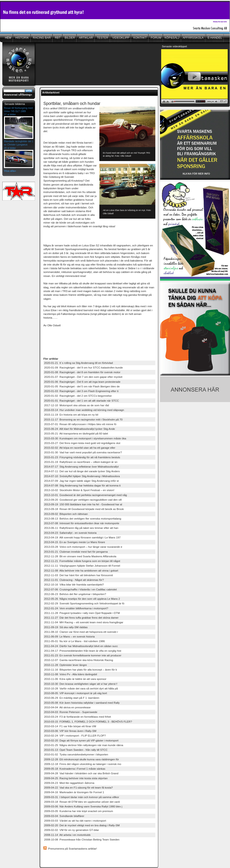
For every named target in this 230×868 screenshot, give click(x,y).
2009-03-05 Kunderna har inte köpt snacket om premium (78, 811)
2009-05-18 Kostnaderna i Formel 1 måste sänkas (75, 769)
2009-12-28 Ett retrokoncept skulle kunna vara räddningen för (82, 759)
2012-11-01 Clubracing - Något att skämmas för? (74, 580)
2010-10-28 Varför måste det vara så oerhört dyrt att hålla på (81, 688)
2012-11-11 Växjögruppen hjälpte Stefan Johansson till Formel (82, 566)
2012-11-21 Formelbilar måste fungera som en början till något (82, 561)
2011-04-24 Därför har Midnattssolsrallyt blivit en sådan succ (81, 646)
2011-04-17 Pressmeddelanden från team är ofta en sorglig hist (83, 651)
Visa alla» (10, 171)
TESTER (102, 38)
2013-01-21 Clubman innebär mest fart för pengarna (76, 552)
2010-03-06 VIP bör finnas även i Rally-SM (70, 731)
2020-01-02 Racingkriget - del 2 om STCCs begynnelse (78, 396)
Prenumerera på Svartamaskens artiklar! (72, 849)
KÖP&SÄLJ (172, 38)
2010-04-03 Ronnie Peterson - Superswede (71, 712)
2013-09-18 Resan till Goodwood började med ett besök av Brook (84, 509)
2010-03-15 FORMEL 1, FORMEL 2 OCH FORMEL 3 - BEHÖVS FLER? (88, 722)
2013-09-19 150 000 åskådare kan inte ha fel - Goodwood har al (83, 504)
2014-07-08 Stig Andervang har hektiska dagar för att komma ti (82, 485)
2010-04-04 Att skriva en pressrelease (67, 707)
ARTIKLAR (85, 38)
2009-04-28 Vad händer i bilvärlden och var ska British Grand (81, 773)
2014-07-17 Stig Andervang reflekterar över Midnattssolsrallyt (81, 467)
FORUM (156, 38)
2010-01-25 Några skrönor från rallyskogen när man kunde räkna (84, 745)
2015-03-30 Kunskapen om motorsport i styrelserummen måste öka (85, 438)
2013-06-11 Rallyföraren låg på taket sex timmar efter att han (81, 528)
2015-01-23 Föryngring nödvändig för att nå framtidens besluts (82, 457)
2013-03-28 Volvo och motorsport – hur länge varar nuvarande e (83, 547)
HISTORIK (22, 38)
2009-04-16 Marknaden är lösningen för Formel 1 (74, 792)
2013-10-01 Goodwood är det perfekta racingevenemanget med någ (85, 495)
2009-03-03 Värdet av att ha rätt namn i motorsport (75, 821)
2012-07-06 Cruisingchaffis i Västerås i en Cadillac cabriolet (80, 589)
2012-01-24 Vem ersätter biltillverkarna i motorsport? (76, 608)
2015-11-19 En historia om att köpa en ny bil (71, 415)
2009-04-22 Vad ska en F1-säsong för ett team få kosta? (78, 787)
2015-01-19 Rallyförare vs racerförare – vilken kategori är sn (81, 462)
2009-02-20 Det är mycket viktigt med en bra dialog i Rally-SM (82, 825)
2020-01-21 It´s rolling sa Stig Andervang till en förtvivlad (78, 363)
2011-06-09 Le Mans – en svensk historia (69, 636)
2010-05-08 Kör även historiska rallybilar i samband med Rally (82, 703)
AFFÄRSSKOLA (193, 38)
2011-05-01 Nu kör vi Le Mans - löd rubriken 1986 (74, 641)
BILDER (70, 38)
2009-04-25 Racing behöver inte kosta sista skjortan (76, 778)
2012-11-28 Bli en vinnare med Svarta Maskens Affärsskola (80, 556)
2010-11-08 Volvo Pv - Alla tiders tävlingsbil (71, 674)
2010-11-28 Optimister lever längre (65, 665)
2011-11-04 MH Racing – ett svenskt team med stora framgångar (84, 622)
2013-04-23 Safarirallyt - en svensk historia (70, 533)
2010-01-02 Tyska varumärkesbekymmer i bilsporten (76, 754)
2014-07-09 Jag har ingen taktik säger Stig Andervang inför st (81, 481)
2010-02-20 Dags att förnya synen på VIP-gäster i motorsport (81, 740)
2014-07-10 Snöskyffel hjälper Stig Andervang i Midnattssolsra (82, 476)
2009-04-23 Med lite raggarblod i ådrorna (69, 783)
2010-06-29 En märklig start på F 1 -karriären (72, 698)
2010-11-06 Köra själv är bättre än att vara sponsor (75, 679)
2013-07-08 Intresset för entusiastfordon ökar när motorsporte (82, 523)
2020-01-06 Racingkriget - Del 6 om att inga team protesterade (82, 382)
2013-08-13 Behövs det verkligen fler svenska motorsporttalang (83, 518)
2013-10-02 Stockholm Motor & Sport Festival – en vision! (79, 490)
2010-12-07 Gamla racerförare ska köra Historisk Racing (78, 660)
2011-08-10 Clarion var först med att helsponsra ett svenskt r (81, 632)
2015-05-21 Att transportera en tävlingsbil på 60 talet (76, 433)
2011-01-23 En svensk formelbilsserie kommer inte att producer (83, 655)
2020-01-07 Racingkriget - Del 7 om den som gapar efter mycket (83, 377)
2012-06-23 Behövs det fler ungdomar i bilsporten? (75, 594)
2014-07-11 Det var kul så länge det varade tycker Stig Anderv (82, 471)
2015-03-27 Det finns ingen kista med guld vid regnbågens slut (82, 443)
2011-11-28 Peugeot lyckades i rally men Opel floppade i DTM (82, 613)
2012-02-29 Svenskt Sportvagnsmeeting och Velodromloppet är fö (84, 603)
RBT (57, 38)
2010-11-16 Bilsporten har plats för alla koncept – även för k (80, 670)
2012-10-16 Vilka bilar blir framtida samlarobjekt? (74, 584)
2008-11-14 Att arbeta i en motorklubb (67, 835)
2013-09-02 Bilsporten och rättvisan (66, 514)
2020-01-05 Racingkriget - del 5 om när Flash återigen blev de (82, 386)
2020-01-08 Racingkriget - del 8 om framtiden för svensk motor (82, 372)
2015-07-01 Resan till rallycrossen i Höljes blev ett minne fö (80, 424)
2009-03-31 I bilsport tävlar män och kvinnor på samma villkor (82, 797)
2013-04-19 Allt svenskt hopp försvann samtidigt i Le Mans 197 (82, 537)
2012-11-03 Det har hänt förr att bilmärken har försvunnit (78, 575)
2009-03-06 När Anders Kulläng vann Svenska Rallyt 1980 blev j (83, 806)
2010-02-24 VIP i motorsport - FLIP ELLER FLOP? (75, 735)
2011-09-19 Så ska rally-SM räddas (66, 627)
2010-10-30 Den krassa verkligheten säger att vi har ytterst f (81, 684)
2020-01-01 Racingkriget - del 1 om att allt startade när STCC (82, 401)
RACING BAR (42, 38)
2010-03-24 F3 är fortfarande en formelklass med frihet (77, 717)
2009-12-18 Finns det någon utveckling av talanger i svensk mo (83, 764)
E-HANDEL (215, 38)
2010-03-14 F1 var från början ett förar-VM (70, 726)
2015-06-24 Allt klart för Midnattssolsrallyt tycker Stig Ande (80, 429)
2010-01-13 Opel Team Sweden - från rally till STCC (76, 750)
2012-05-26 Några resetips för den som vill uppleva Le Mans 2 (82, 599)
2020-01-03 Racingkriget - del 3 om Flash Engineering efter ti (81, 391)
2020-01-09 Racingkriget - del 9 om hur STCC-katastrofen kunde (84, 367)
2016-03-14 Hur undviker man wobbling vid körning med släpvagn (84, 410)
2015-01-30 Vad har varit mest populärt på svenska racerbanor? (83, 452)
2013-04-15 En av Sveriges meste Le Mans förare (75, 542)
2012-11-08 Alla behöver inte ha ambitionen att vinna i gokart (81, 570)
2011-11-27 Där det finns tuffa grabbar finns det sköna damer (81, 618)
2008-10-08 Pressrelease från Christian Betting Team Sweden (82, 839)
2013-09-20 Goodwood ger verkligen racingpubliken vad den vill (83, 500)
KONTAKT (140, 38)
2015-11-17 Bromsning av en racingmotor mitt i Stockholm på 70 (83, 419)
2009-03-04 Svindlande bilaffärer (64, 816)
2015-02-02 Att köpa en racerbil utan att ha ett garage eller (80, 448)
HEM (8, 38)
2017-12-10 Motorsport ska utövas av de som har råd (77, 405)
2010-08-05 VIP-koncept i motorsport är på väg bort (76, 693)
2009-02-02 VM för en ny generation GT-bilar (71, 830)
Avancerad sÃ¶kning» (18, 95)
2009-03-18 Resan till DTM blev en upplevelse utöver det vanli (82, 802)
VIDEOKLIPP (120, 38)
